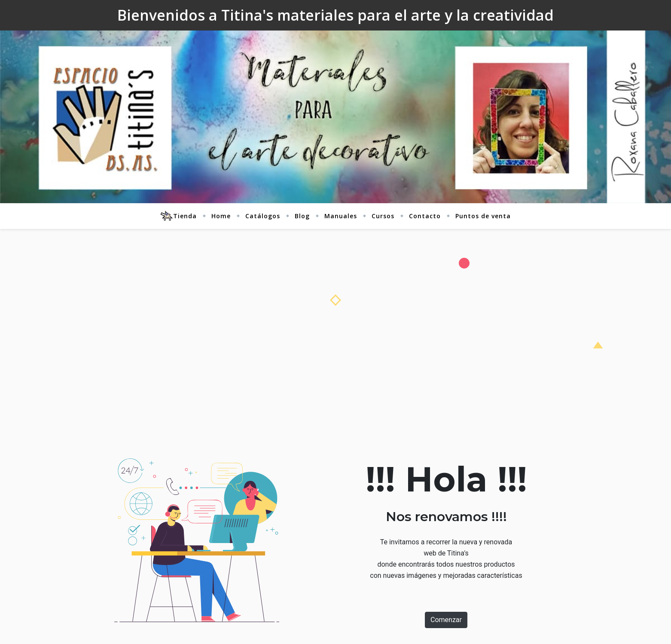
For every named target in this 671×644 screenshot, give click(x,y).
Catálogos (263, 216)
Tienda (178, 216)
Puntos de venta (483, 216)
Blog (302, 216)
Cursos (383, 216)
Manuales (341, 216)
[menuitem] (182, 216)
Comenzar (446, 620)
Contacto (425, 216)
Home (221, 216)
